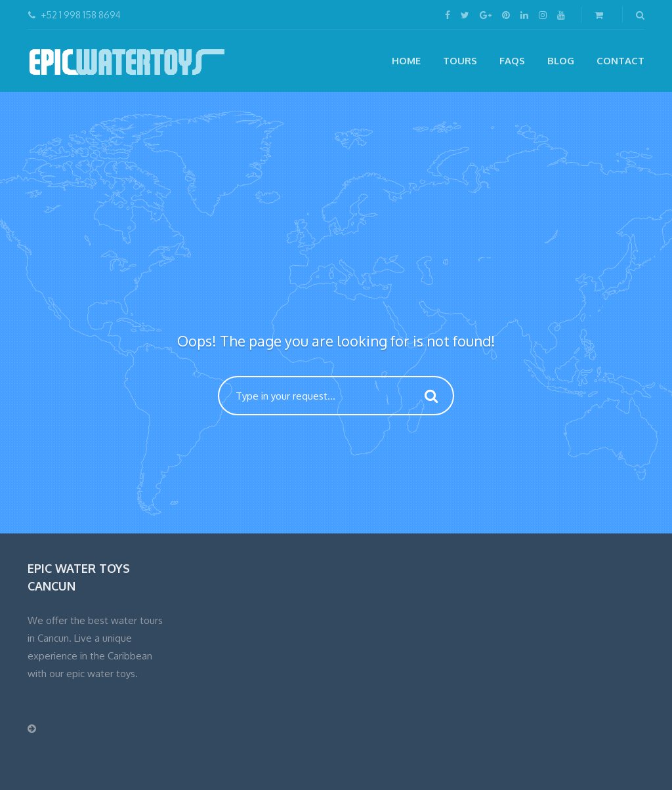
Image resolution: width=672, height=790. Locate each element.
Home (406, 61)
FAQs (512, 61)
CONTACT (620, 61)
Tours (460, 61)
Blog (561, 61)
